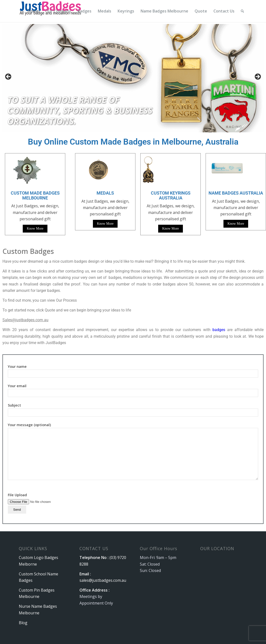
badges (219, 330)
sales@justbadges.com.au (103, 580)
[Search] (242, 11)
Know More (35, 229)
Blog (23, 623)
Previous (9, 77)
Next (257, 77)
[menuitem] (33, 11)
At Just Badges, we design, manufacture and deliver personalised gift (105, 208)
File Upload (39, 502)
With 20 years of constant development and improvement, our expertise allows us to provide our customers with (107, 330)
